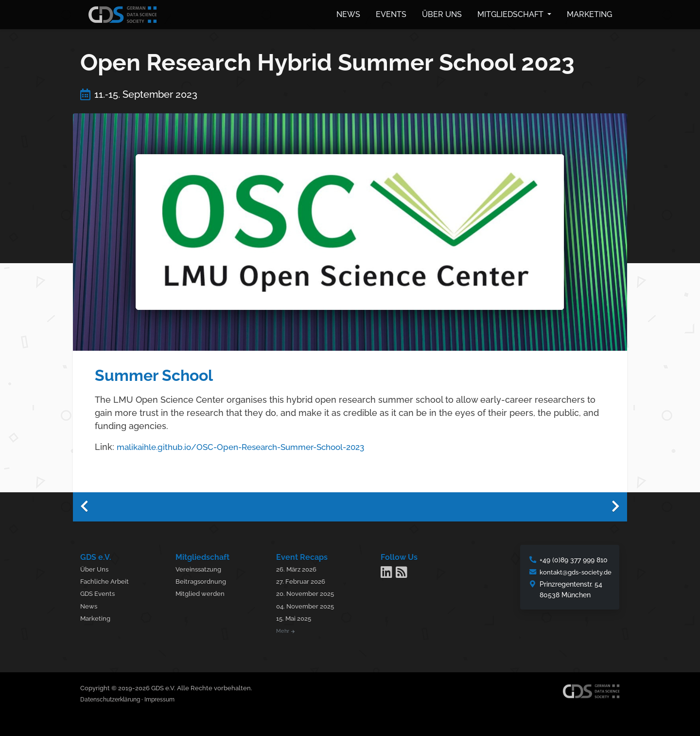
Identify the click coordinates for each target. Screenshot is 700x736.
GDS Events (99, 592)
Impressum (168, 698)
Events (391, 13)
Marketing (589, 13)
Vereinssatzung (202, 567)
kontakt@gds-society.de (573, 570)
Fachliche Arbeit (106, 580)
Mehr (288, 629)
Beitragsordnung (204, 580)
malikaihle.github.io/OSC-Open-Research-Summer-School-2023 (251, 445)
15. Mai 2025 (298, 617)
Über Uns (96, 567)
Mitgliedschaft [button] (511, 13)
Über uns (442, 13)
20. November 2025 (310, 592)
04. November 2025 (310, 604)
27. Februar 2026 (304, 580)
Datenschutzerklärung (114, 698)
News (348, 13)
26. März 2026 (300, 567)
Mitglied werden (204, 592)
